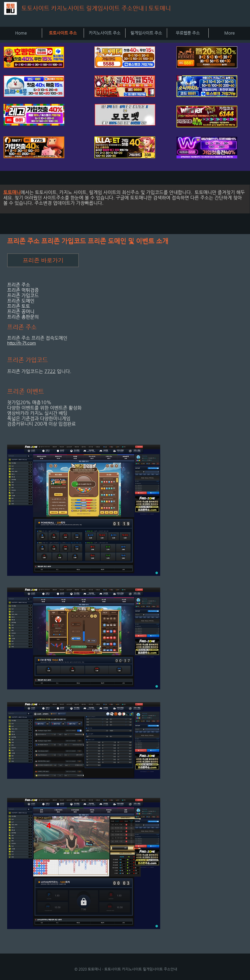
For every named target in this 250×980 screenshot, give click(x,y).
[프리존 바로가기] (43, 260)
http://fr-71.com (22, 343)
